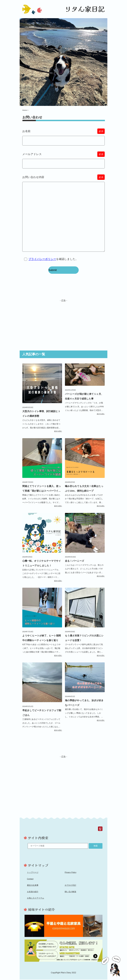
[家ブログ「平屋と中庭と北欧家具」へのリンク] (63, 928)
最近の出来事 (33, 888)
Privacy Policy (71, 875)
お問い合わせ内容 (63, 179)
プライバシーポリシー (42, 261)
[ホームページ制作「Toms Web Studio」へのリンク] (63, 953)
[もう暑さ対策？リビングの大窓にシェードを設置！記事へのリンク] (85, 625)
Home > (25, 112)
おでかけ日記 (70, 888)
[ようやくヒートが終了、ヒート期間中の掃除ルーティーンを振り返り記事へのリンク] (42, 625)
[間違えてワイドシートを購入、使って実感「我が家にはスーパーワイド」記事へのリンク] (42, 475)
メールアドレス (63, 156)
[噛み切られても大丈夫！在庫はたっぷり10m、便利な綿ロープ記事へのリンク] (85, 475)
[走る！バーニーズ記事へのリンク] (85, 548)
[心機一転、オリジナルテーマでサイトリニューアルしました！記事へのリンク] (42, 550)
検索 (96, 848)
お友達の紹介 (33, 894)
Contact (30, 881)
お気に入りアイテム (36, 901)
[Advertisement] (63, 323)
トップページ (33, 875)
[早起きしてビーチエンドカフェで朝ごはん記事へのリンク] (42, 700)
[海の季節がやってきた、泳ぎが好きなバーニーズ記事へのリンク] (85, 695)
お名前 (63, 133)
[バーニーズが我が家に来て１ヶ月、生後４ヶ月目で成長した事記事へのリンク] (85, 392)
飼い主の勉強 (70, 894)
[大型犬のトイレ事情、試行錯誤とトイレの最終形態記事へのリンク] (42, 400)
